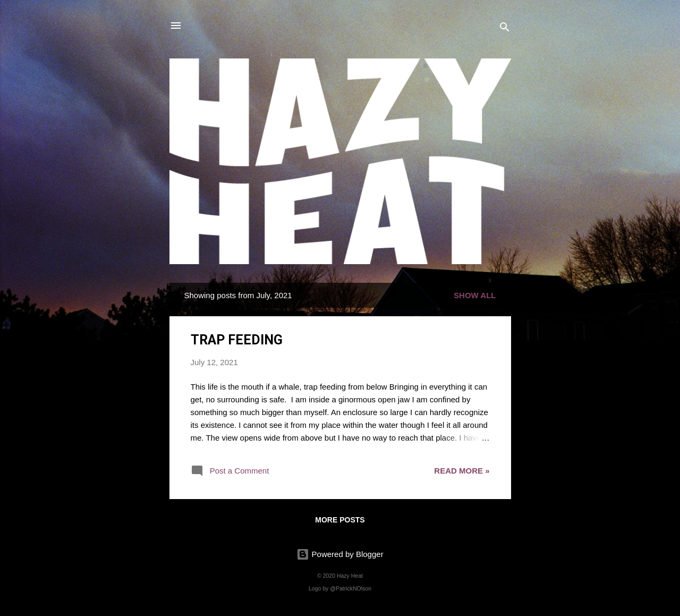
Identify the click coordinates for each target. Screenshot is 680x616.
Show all (475, 295)
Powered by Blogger (340, 554)
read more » (462, 471)
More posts (340, 520)
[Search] (505, 29)
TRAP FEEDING (237, 340)
